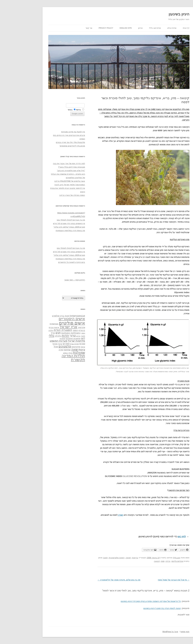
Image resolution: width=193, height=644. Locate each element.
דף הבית (164, 28)
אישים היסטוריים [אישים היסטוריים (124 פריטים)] (49, 319)
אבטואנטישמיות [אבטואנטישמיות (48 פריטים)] (55, 316)
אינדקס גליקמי (155, 561)
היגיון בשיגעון (157, 14)
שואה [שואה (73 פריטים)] (52, 349)
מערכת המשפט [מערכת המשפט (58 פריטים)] (36, 341)
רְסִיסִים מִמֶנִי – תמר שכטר (52, 280)
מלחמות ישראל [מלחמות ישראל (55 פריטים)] (54, 341)
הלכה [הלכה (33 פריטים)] (29, 330)
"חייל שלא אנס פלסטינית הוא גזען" (49, 171)
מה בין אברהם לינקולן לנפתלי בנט (49, 220)
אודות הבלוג (149, 28)
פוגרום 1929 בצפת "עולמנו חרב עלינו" (47, 227)
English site (103, 28)
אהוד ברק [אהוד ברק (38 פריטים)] (42, 316)
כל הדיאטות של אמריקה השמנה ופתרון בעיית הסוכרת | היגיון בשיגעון (128, 601)
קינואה (135, 561)
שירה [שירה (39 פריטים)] (39, 350)
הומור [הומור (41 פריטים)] (53, 330)
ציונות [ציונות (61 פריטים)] (59, 349)
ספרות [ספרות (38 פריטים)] (60, 344)
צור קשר (67, 28)
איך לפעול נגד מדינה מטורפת (51, 132)
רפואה (106, 558)
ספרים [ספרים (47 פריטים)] (44, 344)
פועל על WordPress (148, 632)
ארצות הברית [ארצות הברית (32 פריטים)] (32, 328)
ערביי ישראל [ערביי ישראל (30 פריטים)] (35, 344)
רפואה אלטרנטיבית (94, 558)
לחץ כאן (159, 537)
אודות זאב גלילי (133, 28)
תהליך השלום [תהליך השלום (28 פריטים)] (45, 353)
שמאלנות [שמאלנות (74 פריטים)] (57, 352)
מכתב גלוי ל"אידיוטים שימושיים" (50, 146)
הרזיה (146, 561)
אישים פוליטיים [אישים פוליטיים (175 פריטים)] (50, 323)
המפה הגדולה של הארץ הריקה (50, 195)
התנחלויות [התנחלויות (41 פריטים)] (53, 333)
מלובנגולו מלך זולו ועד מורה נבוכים (48, 142)
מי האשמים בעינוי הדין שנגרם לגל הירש (47, 223)
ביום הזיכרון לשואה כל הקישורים (49, 262)
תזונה (83, 558)
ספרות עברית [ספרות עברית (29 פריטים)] (52, 344)
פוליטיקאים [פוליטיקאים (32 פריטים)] (54, 347)
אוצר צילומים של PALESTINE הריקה (47, 181)
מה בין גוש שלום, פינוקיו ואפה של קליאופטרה (97, 580)
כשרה (98, 515)
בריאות (113, 558)
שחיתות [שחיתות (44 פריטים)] (45, 350)
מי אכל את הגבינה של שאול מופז (151, 580)
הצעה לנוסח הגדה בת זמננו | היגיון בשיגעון (140, 608)
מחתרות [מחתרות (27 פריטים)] (40, 339)
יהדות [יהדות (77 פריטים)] (43, 336)
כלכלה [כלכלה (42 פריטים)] (36, 336)
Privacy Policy (84, 28)
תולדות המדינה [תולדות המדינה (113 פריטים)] (51, 356)
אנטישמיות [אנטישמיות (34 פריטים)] (32, 324)
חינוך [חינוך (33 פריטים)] (61, 336)
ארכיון (118, 28)
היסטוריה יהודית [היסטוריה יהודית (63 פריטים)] (41, 330)
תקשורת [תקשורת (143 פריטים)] (56, 360)
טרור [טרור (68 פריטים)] (50, 336)
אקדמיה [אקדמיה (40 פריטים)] (59, 327)
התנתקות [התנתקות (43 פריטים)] (43, 333)
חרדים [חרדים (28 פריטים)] (56, 336)
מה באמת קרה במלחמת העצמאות (48, 230)
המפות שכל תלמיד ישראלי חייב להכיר (47, 185)
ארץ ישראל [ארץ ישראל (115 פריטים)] (46, 327)
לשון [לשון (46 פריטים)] (61, 338)
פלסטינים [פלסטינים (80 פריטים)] (42, 346)
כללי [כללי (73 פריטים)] (29, 336)
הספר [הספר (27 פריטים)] (61, 333)
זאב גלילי (154, 558)
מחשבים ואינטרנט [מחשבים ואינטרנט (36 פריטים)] (51, 338)
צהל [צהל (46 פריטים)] (33, 347)
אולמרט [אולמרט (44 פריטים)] (33, 316)
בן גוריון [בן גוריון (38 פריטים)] (59, 330)
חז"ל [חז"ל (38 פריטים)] (31, 333)
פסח (140, 561)
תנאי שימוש (163, 632)
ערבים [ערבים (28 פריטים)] (61, 347)
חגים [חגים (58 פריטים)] (36, 333)
